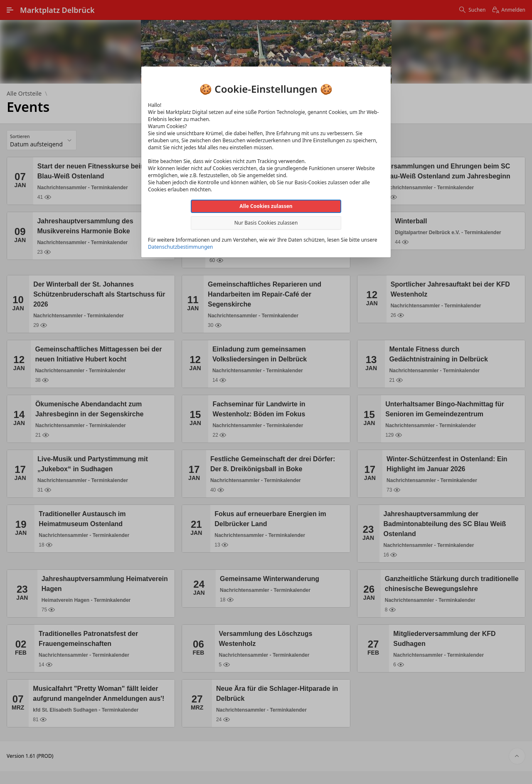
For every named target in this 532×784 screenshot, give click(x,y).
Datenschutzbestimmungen (180, 247)
